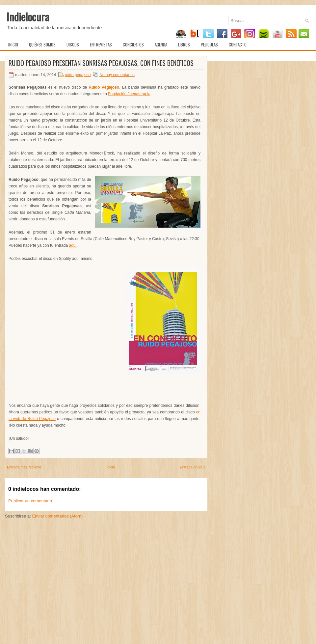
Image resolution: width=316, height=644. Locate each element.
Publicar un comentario (30, 501)
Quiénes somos (42, 44)
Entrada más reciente (24, 467)
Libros (184, 44)
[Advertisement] (106, 593)
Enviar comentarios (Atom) (57, 516)
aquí (73, 245)
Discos (73, 44)
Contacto (238, 44)
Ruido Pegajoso (104, 87)
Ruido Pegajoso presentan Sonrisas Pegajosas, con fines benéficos (101, 63)
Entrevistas (101, 44)
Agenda (161, 44)
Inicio (13, 44)
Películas (209, 44)
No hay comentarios (117, 75)
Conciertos (133, 44)
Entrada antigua (193, 467)
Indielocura (28, 17)
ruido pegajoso (78, 75)
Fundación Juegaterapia (129, 94)
